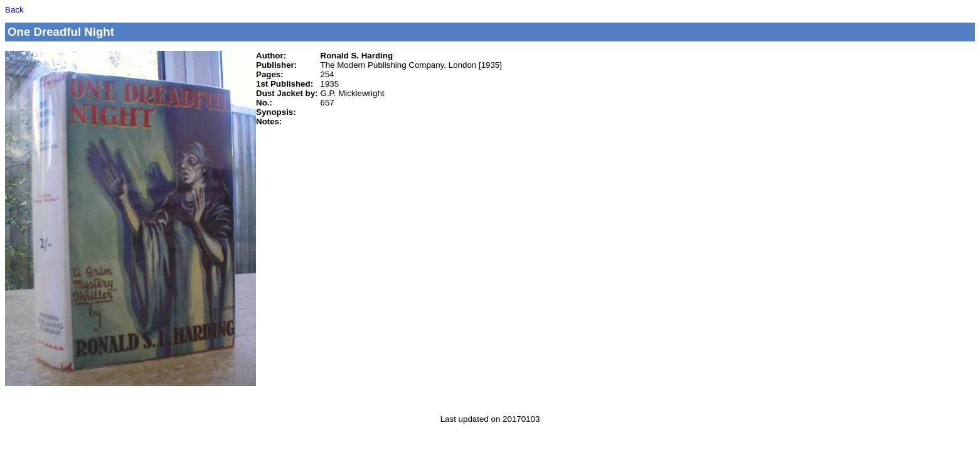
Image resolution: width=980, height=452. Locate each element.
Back (14, 10)
